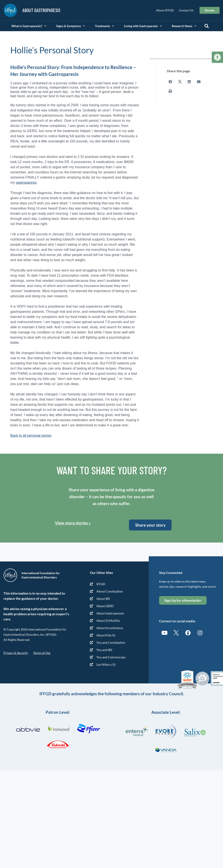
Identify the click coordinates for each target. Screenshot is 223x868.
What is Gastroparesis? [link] (29, 26)
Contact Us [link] (186, 10)
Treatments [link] (105, 26)
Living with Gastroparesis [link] (143, 26)
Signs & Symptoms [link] (71, 26)
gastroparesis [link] (26, 183)
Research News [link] (184, 26)
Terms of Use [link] (42, 653)
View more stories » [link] (73, 523)
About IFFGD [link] (165, 10)
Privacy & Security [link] (16, 653)
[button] (206, 26)
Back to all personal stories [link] (31, 436)
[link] (217, 57)
